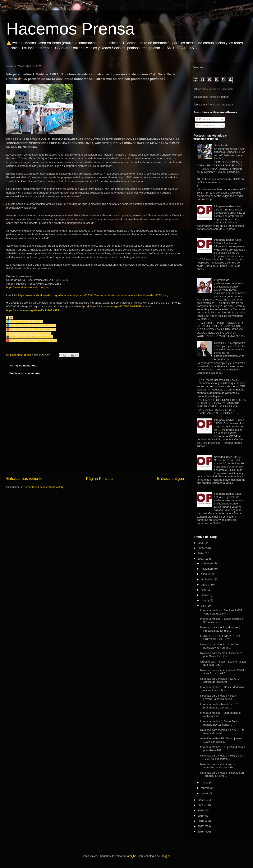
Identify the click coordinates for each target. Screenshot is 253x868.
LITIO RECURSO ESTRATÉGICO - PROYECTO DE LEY (222, 638)
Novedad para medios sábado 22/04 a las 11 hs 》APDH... (222, 672)
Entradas (203, 119)
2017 (201, 826)
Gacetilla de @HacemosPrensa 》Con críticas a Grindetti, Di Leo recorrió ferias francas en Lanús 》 (230, 152)
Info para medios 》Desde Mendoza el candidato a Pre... (222, 689)
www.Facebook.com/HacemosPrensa (32, 325)
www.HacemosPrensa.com (26, 322)
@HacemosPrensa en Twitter (211, 97)
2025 (201, 548)
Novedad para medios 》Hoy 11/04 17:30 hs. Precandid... (221, 757)
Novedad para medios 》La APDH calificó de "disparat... (221, 680)
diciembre (207, 563)
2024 (201, 553)
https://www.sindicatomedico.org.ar (27, 287)
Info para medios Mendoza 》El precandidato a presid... (219, 706)
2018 (201, 821)
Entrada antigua (171, 479)
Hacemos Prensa (70, 29)
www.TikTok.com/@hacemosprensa (31, 337)
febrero (206, 788)
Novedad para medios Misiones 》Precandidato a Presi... (221, 629)
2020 (201, 810)
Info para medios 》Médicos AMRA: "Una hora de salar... (222, 612)
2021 (201, 805)
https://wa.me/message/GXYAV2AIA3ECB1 (116, 306)
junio (204, 595)
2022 (201, 800)
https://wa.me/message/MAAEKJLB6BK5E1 (33, 310)
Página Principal (100, 479)
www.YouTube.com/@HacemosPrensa (34, 341)
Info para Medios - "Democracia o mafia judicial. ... (220, 714)
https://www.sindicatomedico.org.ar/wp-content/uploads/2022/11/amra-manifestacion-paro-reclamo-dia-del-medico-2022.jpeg (93, 295)
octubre (206, 574)
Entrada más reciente (24, 479)
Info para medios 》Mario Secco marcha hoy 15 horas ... (220, 723)
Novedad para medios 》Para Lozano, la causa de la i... (218, 697)
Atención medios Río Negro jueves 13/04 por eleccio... (221, 740)
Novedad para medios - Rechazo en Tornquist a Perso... (222, 774)
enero (205, 793)
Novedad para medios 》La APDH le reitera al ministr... (222, 732)
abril (204, 606)
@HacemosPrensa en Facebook (213, 89)
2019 (201, 816)
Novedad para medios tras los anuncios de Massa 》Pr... (218, 766)
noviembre (208, 569)
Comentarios (205, 125)
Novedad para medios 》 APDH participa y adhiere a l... (219, 646)
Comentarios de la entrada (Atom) (44, 487)
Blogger (165, 856)
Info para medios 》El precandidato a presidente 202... (223, 749)
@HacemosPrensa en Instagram (213, 105)
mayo (205, 600)
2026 (201, 543)
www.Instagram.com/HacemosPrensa (32, 329)
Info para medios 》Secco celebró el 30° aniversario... (222, 620)
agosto (205, 585)
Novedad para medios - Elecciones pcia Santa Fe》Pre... (221, 655)
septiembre (208, 579)
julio (204, 590)
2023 (201, 559)
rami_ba (131, 856)
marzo (205, 782)
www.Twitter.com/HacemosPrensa (30, 333)
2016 (201, 832)
